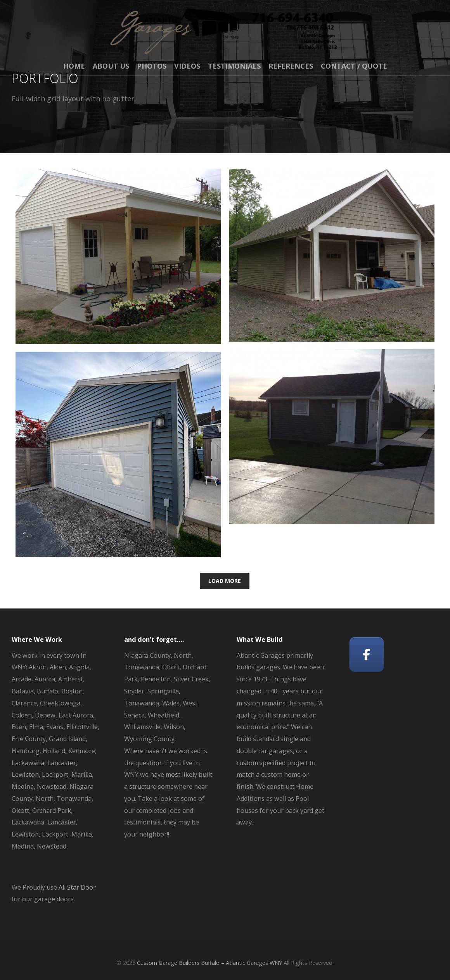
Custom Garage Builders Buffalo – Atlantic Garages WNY (209, 963)
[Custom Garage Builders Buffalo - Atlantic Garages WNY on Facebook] (367, 655)
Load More (225, 581)
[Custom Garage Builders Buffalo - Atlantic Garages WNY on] (405, 655)
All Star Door (77, 887)
